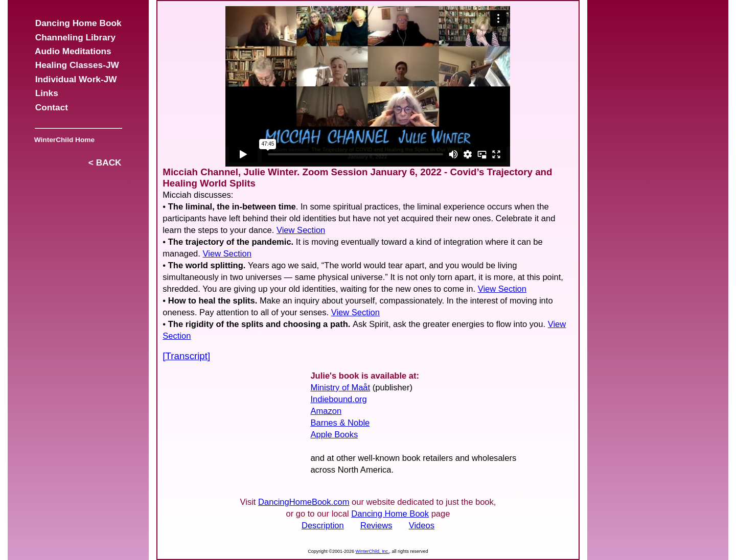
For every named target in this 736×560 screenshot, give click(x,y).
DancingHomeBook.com (304, 502)
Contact (51, 107)
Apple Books (334, 435)
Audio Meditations (73, 51)
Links (47, 93)
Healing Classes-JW (77, 65)
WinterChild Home (62, 140)
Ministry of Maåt (340, 388)
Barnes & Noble (340, 423)
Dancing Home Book (78, 23)
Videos (422, 526)
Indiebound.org (338, 399)
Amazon (326, 411)
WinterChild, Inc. (373, 551)
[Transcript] (186, 356)
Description (323, 526)
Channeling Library (75, 37)
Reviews (376, 526)
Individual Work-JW (76, 79)
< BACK (105, 162)
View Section (301, 230)
